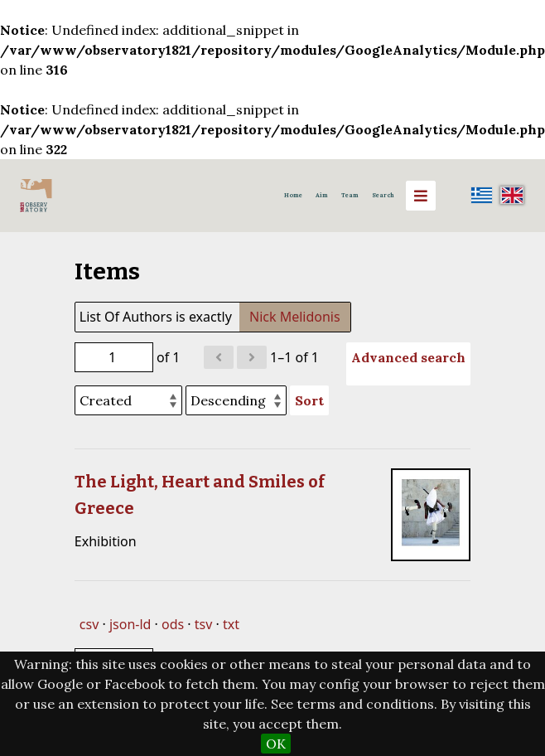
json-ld (130, 624)
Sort (309, 400)
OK (276, 744)
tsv (204, 624)
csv (89, 624)
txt (231, 624)
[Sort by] (128, 400)
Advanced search (408, 357)
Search (383, 195)
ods (173, 624)
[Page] (114, 357)
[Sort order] (236, 400)
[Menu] (421, 196)
